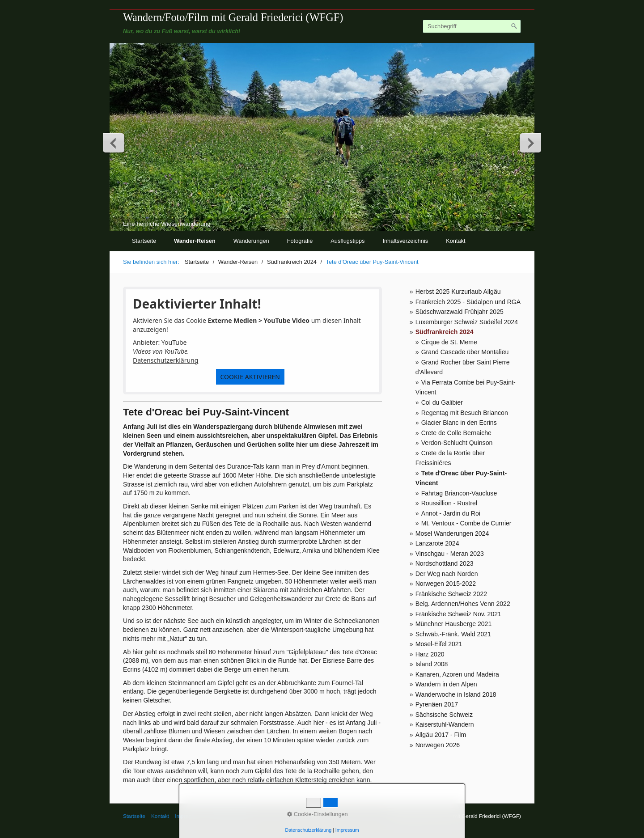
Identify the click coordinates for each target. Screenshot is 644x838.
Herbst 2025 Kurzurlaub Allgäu (458, 292)
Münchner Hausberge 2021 (454, 624)
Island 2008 (432, 664)
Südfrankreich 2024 (445, 332)
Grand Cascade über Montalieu (465, 352)
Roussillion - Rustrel (449, 503)
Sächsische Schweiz (444, 715)
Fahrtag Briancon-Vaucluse (459, 493)
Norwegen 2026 (438, 745)
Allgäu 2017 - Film (441, 735)
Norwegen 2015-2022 (446, 584)
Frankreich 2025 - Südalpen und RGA (468, 302)
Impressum (188, 816)
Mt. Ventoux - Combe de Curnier (466, 523)
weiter (530, 143)
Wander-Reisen (195, 241)
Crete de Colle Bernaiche (456, 433)
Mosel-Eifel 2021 (439, 644)
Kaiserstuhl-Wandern (445, 724)
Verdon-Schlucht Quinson (457, 443)
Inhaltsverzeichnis (405, 241)
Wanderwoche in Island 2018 (456, 694)
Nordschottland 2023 (445, 563)
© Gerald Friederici (229, 816)
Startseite (144, 241)
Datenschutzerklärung (165, 360)
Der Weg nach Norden (447, 574)
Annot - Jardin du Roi (451, 513)
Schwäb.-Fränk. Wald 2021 (453, 634)
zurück (114, 143)
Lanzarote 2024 (437, 543)
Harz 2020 (430, 654)
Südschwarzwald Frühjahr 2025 (460, 312)
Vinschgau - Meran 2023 (450, 554)
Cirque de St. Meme (449, 342)
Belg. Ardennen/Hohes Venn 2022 (463, 604)
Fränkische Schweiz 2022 (451, 594)
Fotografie (300, 241)
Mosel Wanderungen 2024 (452, 533)
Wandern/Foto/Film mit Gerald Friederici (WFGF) (233, 17)
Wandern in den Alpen (446, 684)
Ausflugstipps (347, 241)
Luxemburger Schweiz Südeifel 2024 (467, 322)
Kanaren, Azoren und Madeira (457, 674)
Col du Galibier (442, 402)
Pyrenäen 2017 (437, 704)
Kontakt (455, 241)
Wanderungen (251, 241)
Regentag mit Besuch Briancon (465, 413)
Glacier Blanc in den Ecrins (459, 423)
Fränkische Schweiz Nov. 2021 (458, 614)
